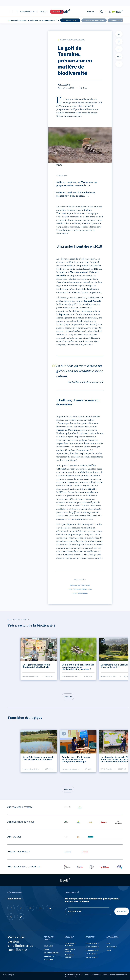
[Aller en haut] (119, 64)
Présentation (91, 943)
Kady (109, 943)
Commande (48, 946)
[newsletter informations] (78, 892)
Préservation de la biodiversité (43, 20)
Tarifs (46, 949)
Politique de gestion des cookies (115, 975)
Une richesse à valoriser (94, 20)
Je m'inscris (122, 911)
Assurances (49, 956)
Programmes (91, 950)
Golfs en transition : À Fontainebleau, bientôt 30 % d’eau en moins (76, 194)
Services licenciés (51, 953)
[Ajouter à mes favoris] (119, 34)
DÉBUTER (91, 12)
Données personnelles (93, 975)
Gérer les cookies (72, 977)
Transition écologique (17, 20)
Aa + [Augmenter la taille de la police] (119, 56)
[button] (11, 12)
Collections (91, 957)
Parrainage (48, 960)
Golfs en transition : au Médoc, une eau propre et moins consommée (77, 184)
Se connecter (91, 947)
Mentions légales (71, 975)
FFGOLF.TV (44, 12)
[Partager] (119, 41)
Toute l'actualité (70, 20)
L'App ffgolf (112, 947)
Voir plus (68, 697)
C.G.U (81, 975)
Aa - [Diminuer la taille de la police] (119, 49)
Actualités (90, 954)
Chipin (109, 950)
